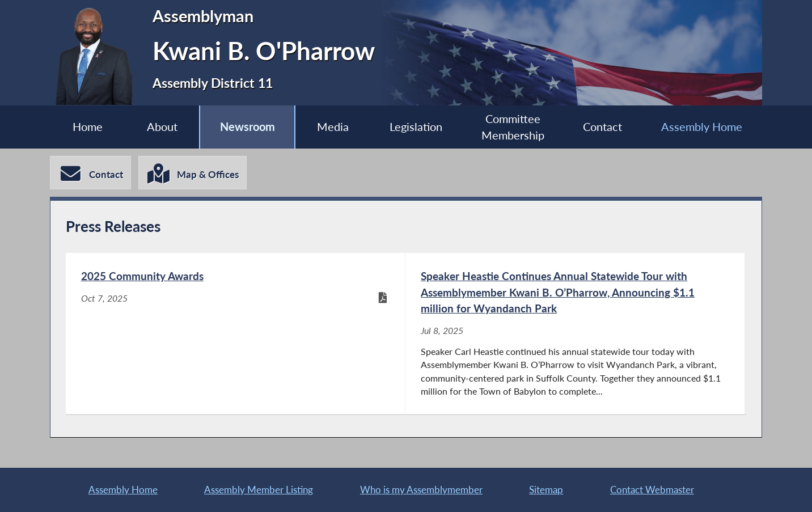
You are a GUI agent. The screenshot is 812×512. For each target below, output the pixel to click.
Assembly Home (702, 127)
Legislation (416, 127)
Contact (602, 127)
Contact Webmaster (652, 490)
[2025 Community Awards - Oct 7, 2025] (235, 333)
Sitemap (546, 490)
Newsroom (248, 127)
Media (333, 127)
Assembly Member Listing (259, 490)
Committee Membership (513, 127)
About (162, 127)
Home (88, 127)
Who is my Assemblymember (421, 490)
